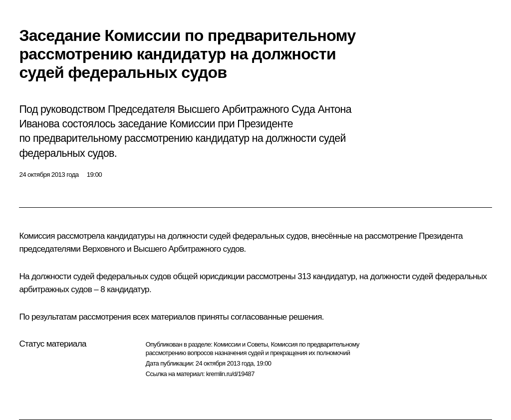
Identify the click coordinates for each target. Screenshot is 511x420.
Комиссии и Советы (241, 344)
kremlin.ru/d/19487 (230, 374)
